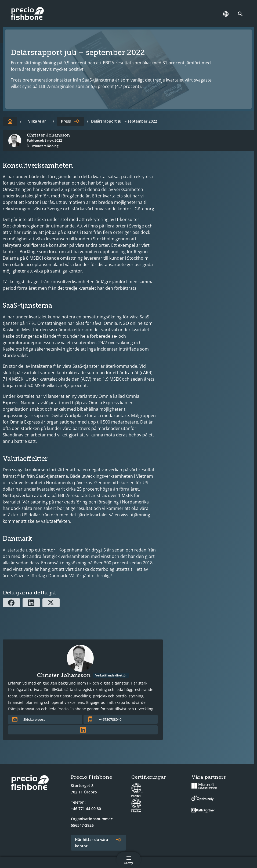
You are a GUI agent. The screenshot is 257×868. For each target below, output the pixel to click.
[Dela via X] (51, 603)
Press (66, 121)
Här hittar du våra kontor (91, 843)
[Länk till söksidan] (242, 14)
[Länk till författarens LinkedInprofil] (83, 730)
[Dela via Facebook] (11, 603)
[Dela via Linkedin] (31, 603)
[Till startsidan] (10, 121)
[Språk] (226, 14)
